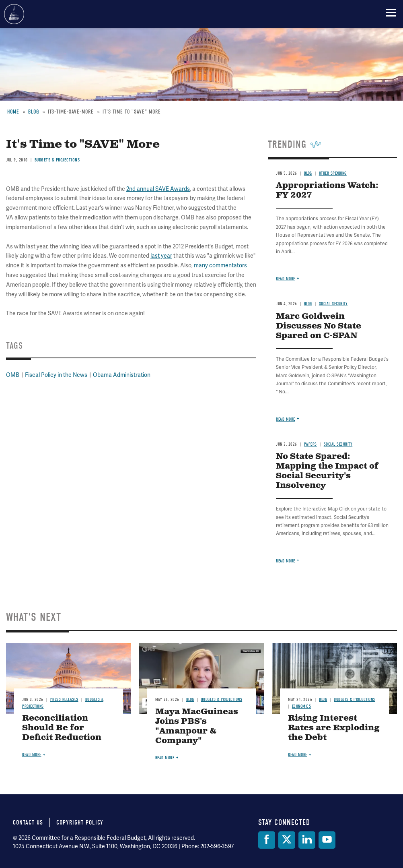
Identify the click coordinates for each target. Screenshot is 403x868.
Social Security (333, 304)
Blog (34, 112)
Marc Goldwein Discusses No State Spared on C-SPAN (319, 326)
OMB (13, 375)
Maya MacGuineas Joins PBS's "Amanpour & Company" (197, 726)
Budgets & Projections (57, 160)
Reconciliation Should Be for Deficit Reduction (62, 728)
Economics (302, 706)
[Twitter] (287, 840)
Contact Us (28, 823)
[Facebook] (267, 840)
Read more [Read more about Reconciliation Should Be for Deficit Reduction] (32, 755)
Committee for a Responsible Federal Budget (14, 14)
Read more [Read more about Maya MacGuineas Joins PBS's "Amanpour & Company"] (165, 758)
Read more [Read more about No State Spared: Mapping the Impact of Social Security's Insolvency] (286, 561)
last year (161, 256)
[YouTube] (327, 840)
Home (13, 112)
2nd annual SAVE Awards (158, 189)
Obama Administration (122, 375)
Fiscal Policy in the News (56, 375)
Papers (310, 444)
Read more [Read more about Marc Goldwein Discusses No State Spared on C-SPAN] (286, 419)
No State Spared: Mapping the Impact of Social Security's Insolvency (327, 471)
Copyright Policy (80, 823)
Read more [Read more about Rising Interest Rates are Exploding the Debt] (298, 755)
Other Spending (333, 173)
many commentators (220, 266)
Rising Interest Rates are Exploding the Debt (334, 728)
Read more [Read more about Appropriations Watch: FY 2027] (286, 279)
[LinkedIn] (307, 840)
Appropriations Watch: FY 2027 (327, 191)
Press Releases (64, 700)
